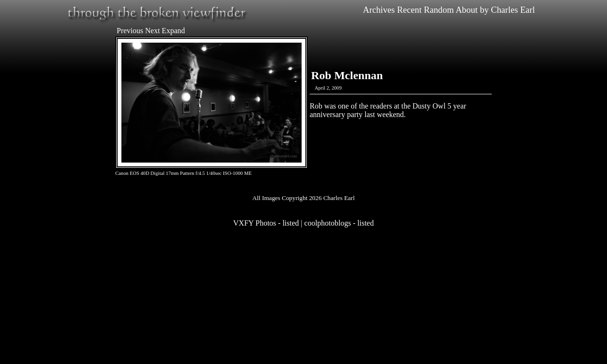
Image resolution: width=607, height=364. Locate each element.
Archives (379, 10)
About (467, 10)
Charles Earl (513, 10)
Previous (130, 31)
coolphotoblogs (328, 223)
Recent (409, 10)
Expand (173, 31)
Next (152, 31)
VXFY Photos (255, 223)
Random (439, 10)
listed (291, 223)
